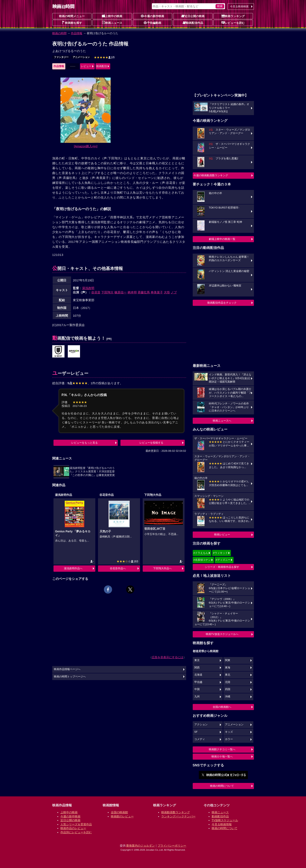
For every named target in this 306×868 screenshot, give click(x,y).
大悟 (167, 292)
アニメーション (81, 57)
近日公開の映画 (193, 16)
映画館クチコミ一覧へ (222, 749)
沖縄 (228, 697)
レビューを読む (233, 23)
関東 (228, 660)
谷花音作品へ (118, 568)
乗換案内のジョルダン (140, 846)
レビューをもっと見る (85, 443)
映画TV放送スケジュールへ (222, 634)
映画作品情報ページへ (67, 669)
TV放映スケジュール (225, 820)
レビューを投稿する (151, 443)
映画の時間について (222, 786)
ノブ (174, 292)
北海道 (198, 675)
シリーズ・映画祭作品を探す (222, 567)
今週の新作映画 (152, 16)
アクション (201, 725)
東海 (228, 668)
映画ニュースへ (222, 421)
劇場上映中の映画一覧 (222, 239)
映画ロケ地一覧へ (222, 756)
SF (196, 732)
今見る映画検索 (239, 6)
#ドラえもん (201, 553)
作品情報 (77, 33)
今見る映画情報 (222, 824)
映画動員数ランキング (176, 812)
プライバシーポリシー (172, 846)
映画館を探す (72, 23)
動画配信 (102, 66)
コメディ (200, 739)
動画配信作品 (193, 23)
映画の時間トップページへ (70, 677)
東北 (228, 675)
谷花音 (96, 292)
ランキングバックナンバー (178, 816)
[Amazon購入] (86, 146)
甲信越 (198, 682)
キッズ (229, 732)
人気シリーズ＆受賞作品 (76, 824)
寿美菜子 (157, 292)
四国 (228, 689)
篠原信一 (120, 292)
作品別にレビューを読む (76, 832)
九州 (197, 697)
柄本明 (132, 292)
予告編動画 (152, 23)
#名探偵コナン (202, 560)
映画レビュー (222, 534)
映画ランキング (233, 16)
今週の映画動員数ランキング (211, 175)
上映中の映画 (112, 16)
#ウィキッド (220, 553)
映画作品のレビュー (73, 828)
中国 (197, 689)
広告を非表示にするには (168, 657)
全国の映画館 (119, 812)
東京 (197, 660)
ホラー (229, 739)
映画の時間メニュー (72, 16)
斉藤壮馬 (144, 292)
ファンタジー (61, 57)
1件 (105, 57)
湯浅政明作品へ (73, 568)
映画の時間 (59, 33)
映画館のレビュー (122, 816)
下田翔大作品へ (162, 568)
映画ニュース (112, 23)
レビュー (86, 66)
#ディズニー (223, 560)
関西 (197, 668)
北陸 (228, 682)
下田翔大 (107, 292)
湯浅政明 (88, 288)
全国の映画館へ (222, 707)
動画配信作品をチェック (222, 303)
